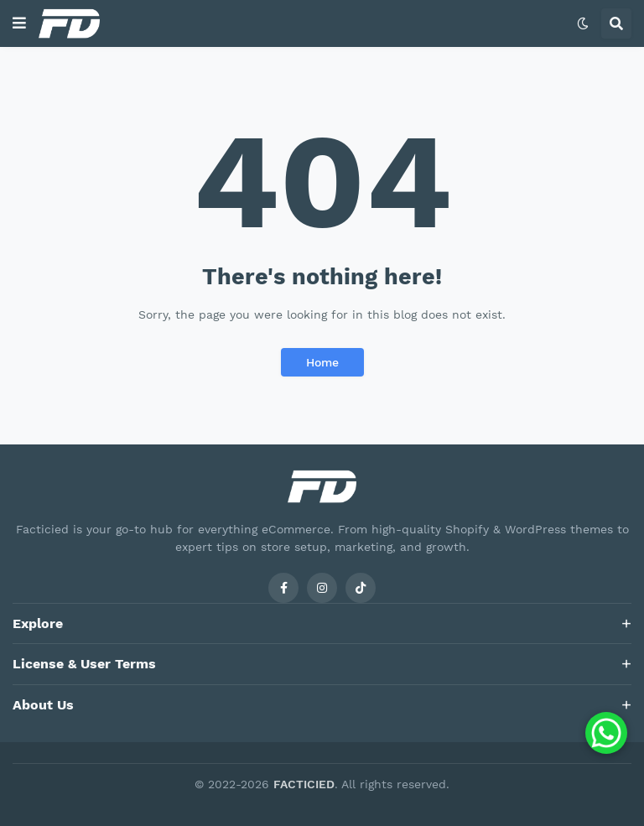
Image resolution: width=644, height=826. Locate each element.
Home (322, 362)
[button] (19, 23)
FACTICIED (304, 784)
